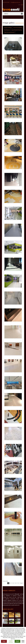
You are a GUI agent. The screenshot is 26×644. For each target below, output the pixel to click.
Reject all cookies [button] (4, 641)
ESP (19, 5)
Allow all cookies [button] (17, 641)
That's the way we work (9, 32)
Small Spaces (7, 30)
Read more (23, 641)
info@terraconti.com (16, 2)
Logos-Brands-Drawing (16, 30)
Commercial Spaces (18, 28)
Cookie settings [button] (11, 641)
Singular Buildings (8, 28)
